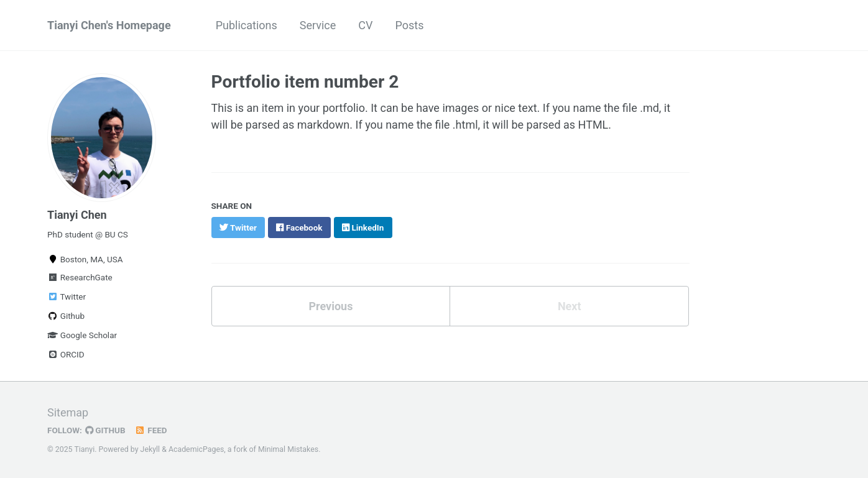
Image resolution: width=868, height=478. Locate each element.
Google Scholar (82, 335)
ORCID (66, 354)
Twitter (67, 296)
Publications (247, 25)
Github (66, 316)
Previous (330, 306)
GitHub (105, 430)
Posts (410, 25)
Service (318, 25)
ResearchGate (80, 277)
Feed (151, 430)
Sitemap (68, 412)
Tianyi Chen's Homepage (109, 25)
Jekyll (150, 449)
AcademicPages (196, 449)
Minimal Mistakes (288, 449)
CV (365, 25)
